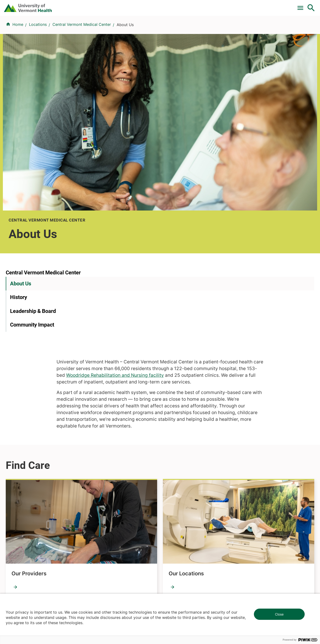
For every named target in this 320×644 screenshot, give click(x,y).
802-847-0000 (19, 573)
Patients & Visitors (233, 29)
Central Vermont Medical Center (82, 53)
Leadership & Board (33, 203)
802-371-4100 (178, 567)
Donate (210, 6)
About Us (21, 175)
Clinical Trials (128, 6)
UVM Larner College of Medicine (116, 453)
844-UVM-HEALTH (36, 473)
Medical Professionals (183, 470)
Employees (173, 487)
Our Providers (29, 379)
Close (279, 614)
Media (168, 479)
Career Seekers (177, 461)
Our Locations (186, 379)
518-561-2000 (257, 567)
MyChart (302, 6)
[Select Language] (263, 5)
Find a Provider (113, 29)
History (19, 189)
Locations (199, 29)
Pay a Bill (99, 6)
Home (18, 53)
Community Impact (32, 217)
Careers (233, 6)
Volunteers (172, 453)
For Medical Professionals (172, 6)
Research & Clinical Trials (109, 444)
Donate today (262, 482)
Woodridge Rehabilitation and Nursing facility (211, 181)
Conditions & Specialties (159, 29)
